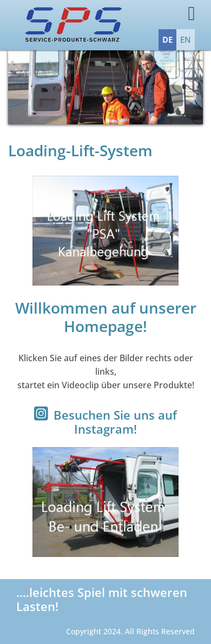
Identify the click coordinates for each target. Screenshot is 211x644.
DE (167, 39)
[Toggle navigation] (177, 16)
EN (186, 39)
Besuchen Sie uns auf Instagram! (115, 422)
